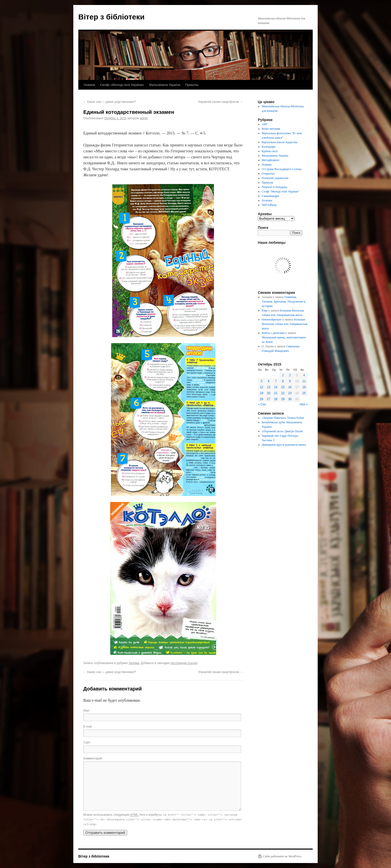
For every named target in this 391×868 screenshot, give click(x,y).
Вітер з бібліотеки (111, 17)
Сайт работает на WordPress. (282, 856)
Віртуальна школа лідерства (280, 142)
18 (304, 387)
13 (269, 387)
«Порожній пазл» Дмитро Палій (282, 431)
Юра (265, 310)
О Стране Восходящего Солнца (282, 169)
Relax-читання (271, 129)
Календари (269, 147)
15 (283, 387)
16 (290, 387)
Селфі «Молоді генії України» (122, 85)
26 (261, 399)
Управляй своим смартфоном (220, 102)
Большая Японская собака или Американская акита (285, 324)
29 (283, 399)
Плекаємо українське (275, 178)
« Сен (262, 404)
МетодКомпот (271, 160)
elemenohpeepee (272, 319)
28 (276, 399)
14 (276, 387)
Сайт (87, 743)
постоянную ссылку (184, 663)
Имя (86, 711)
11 (304, 381)
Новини (89, 85)
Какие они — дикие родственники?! (110, 102)
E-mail (88, 727)
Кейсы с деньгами (273, 333)
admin (144, 118)
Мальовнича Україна (165, 85)
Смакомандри (271, 196)
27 (269, 399)
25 (304, 393)
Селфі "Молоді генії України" (281, 191)
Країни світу (270, 151)
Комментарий (93, 758)
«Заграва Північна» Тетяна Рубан (283, 418)
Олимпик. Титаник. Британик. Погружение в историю (284, 302)
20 (269, 393)
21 (276, 393)
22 (283, 393)
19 (261, 393)
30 (290, 399)
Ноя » (304, 404)
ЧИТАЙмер (269, 205)
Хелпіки (134, 663)
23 (290, 393)
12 (261, 387)
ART (265, 124)
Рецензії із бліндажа (275, 187)
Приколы (192, 85)
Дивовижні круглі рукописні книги (284, 445)
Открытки (268, 174)
